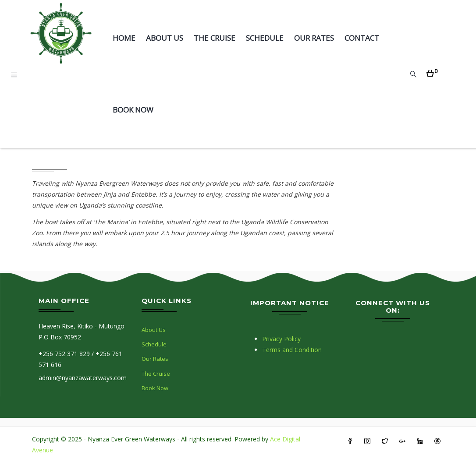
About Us (165, 38)
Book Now (133, 110)
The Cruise (215, 38)
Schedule (265, 38)
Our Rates (314, 38)
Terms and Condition (292, 350)
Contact (362, 38)
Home (124, 38)
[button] (432, 71)
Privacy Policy (281, 339)
